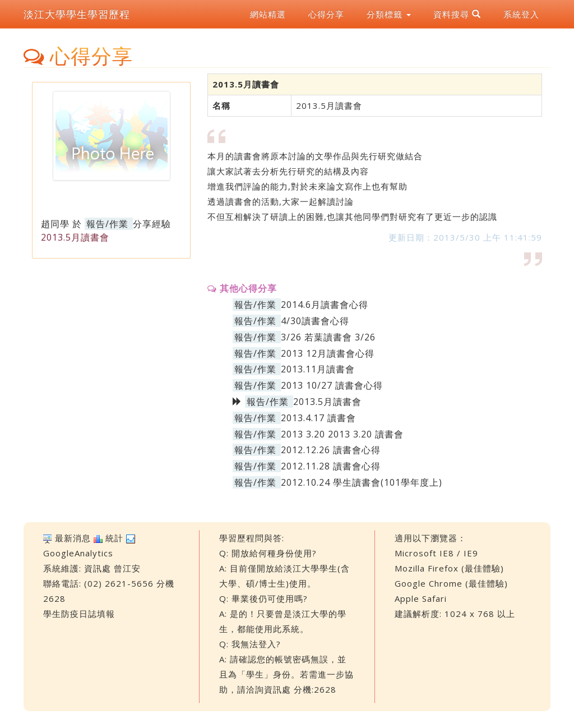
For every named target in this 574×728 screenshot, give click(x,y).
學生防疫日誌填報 (79, 614)
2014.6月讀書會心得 (325, 305)
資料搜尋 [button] (457, 14)
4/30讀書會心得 (315, 321)
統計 (114, 538)
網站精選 (268, 14)
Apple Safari (421, 598)
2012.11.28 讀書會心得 (331, 466)
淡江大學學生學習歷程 (77, 14)
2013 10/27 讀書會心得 (332, 385)
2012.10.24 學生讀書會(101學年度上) (362, 482)
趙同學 (55, 224)
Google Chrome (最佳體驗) (451, 583)
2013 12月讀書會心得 (328, 353)
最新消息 (73, 538)
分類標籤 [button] (389, 14)
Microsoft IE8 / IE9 (436, 553)
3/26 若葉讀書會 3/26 (328, 337)
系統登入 (521, 14)
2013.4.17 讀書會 (318, 418)
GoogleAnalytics (78, 553)
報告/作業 (107, 224)
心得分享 (326, 14)
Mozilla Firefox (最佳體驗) (449, 568)
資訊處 (98, 568)
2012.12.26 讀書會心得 (331, 450)
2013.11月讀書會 (318, 369)
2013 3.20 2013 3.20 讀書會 (342, 434)
